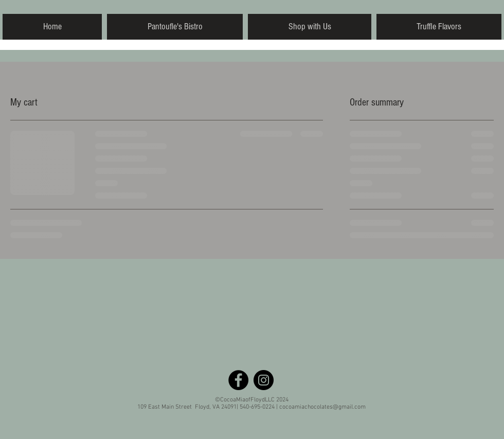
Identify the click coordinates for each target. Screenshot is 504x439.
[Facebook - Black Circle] (238, 380)
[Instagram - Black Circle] (264, 380)
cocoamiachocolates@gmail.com (322, 407)
